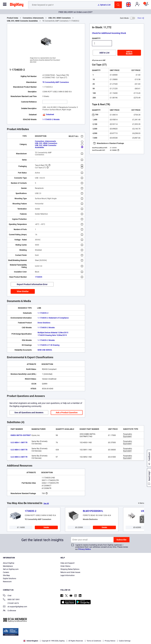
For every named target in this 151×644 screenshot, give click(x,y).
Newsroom (7, 582)
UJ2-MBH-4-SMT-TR (19, 457)
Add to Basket (129, 53)
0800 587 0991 (11, 600)
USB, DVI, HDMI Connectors (60, 18)
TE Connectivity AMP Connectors (56, 82)
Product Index (13, 18)
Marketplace (8, 566)
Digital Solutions (10, 579)
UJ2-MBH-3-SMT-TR (19, 450)
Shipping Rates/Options (70, 569)
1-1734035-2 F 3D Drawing (49, 345)
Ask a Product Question (67, 413)
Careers (6, 572)
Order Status (65, 566)
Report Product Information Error (32, 284)
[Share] (141, 18)
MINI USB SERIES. (45, 350)
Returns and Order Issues (70, 572)
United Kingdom (31, 641)
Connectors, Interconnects (33, 18)
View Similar (23, 291)
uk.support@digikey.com (15, 607)
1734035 (39, 277)
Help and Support (67, 563)
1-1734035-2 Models (51, 119)
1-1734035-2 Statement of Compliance (53, 318)
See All (46, 503)
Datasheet (48, 114)
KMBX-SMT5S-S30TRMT (21, 435)
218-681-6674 (11, 603)
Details (46, 527)
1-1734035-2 (43, 313)
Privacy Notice (84, 549)
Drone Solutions (44, 323)
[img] (17, 5)
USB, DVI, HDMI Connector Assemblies (22, 21)
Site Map (6, 575)
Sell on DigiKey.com (11, 569)
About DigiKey (9, 563)
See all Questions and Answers (29, 413)
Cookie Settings (125, 641)
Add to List (104, 53)
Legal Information (68, 575)
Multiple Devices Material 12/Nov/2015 (53, 333)
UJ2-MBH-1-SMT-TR (19, 443)
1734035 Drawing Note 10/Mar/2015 (52, 335)
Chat (7, 596)
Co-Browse (9, 611)
